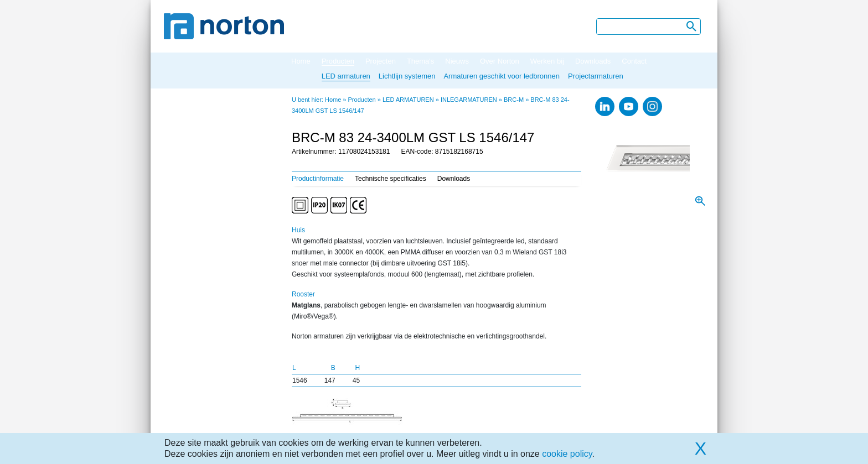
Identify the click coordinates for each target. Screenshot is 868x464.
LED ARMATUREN (408, 100)
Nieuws (457, 61)
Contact (634, 61)
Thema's (420, 61)
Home (301, 61)
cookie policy (567, 454)
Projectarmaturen (596, 76)
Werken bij (547, 61)
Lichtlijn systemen (407, 76)
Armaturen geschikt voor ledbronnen (502, 76)
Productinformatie (318, 179)
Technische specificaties (391, 179)
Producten (338, 61)
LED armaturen (346, 76)
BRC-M (514, 100)
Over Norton (500, 61)
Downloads (593, 61)
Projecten (381, 61)
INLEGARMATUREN (469, 100)
